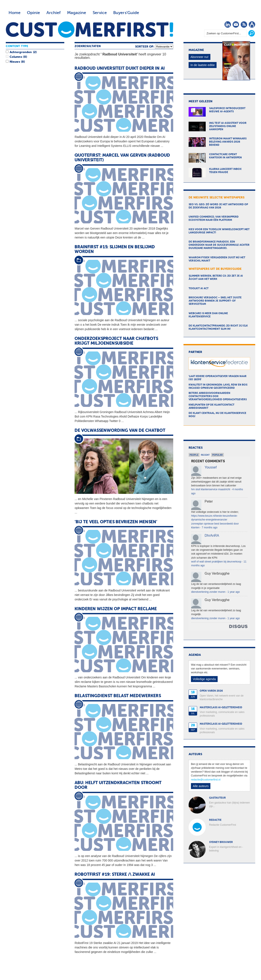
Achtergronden (21, 52)
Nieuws (15, 62)
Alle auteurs (201, 786)
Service (100, 13)
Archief (54, 13)
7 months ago (210, 528)
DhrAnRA (212, 536)
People (194, 455)
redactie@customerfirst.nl (206, 780)
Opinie (33, 13)
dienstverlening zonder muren (208, 592)
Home (15, 13)
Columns (16, 57)
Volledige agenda (204, 679)
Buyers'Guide (126, 13)
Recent (205, 455)
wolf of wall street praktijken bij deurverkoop (216, 562)
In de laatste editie (203, 65)
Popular (218, 455)
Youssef (211, 467)
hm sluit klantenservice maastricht (211, 489)
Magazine (77, 13)
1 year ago (234, 592)
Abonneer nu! (199, 57)
